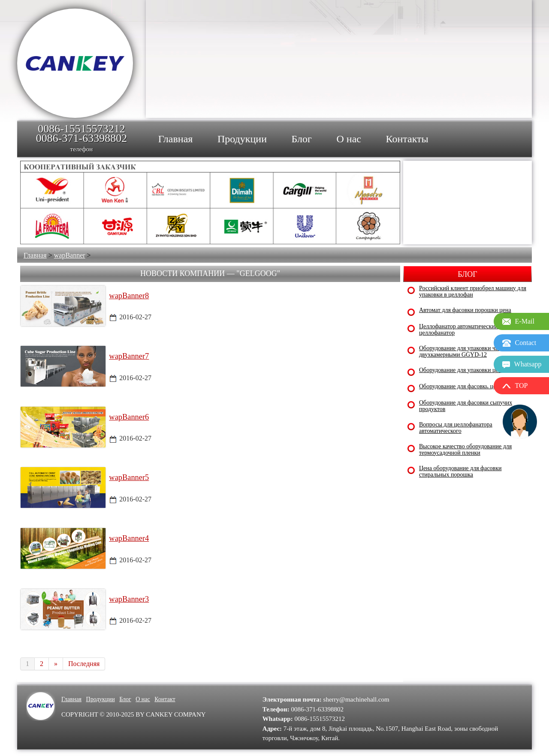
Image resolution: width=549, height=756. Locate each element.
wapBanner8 (129, 296)
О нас (143, 699)
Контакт (165, 699)
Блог (125, 699)
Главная (35, 255)
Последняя (84, 664)
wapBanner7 (129, 356)
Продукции (101, 699)
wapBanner (70, 255)
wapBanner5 (129, 477)
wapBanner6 (129, 417)
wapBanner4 (129, 538)
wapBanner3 (129, 599)
